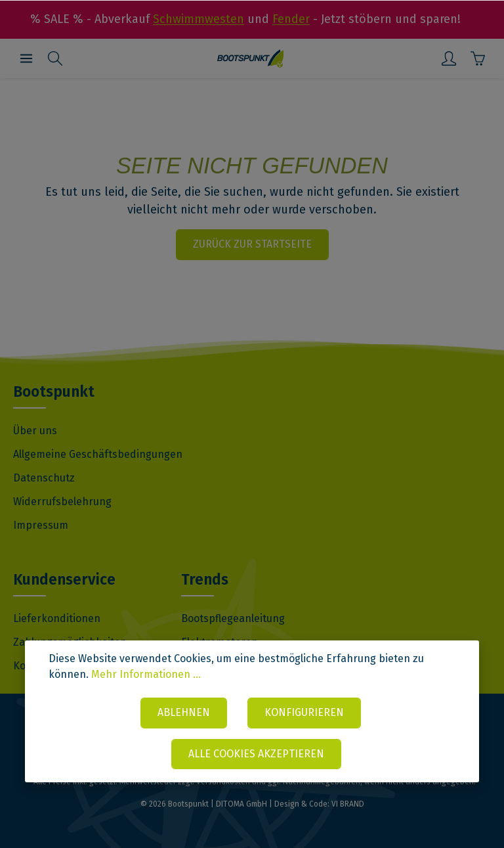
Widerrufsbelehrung (62, 502)
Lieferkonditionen (57, 618)
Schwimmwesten (199, 19)
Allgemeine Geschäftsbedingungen (98, 454)
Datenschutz (44, 478)
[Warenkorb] (478, 58)
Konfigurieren (305, 712)
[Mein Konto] (449, 58)
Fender (291, 19)
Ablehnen (184, 712)
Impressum (41, 525)
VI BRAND (348, 804)
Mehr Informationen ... (146, 674)
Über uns (35, 431)
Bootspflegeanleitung (233, 618)
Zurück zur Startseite (252, 244)
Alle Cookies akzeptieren (256, 754)
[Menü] (26, 58)
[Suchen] (55, 58)
